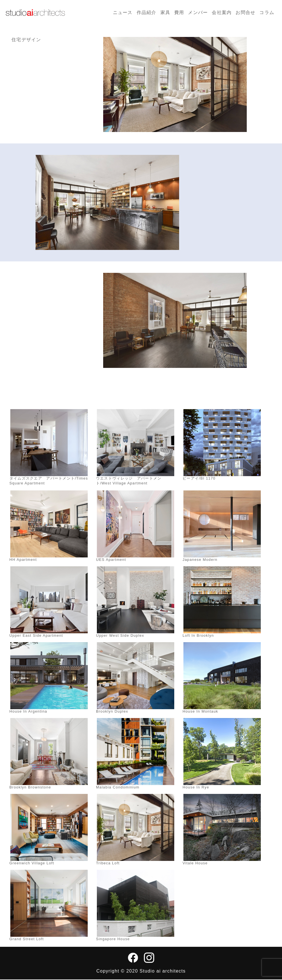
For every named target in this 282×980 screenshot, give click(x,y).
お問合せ (245, 13)
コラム (267, 13)
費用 (179, 13)
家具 (166, 13)
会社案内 (222, 13)
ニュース (123, 13)
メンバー (198, 13)
